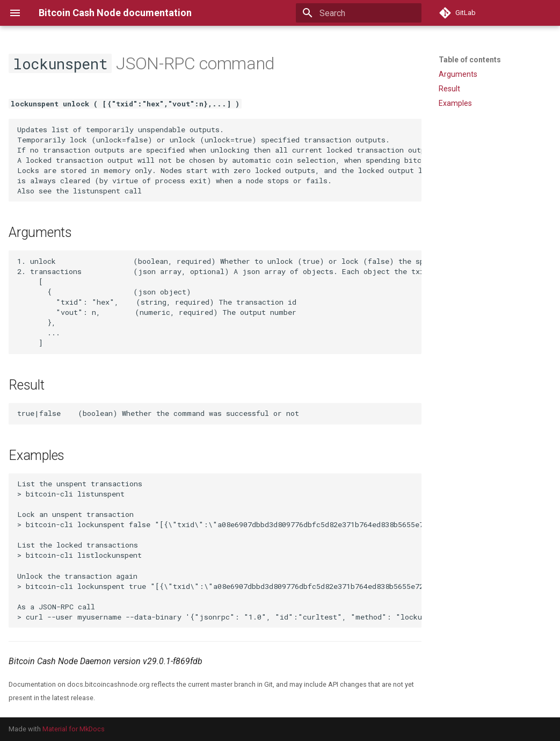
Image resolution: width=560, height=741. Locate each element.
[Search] (359, 13)
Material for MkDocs (74, 729)
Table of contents (470, 60)
